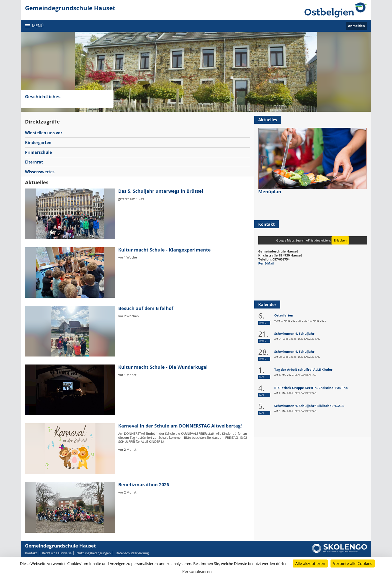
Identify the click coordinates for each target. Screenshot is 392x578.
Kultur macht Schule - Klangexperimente (164, 250)
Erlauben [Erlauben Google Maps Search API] (340, 240)
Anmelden (356, 26)
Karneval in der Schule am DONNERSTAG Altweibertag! (180, 426)
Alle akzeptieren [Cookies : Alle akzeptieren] (310, 563)
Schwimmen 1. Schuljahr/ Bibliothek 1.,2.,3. (309, 406)
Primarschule (38, 152)
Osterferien (284, 315)
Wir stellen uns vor (44, 133)
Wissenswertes (40, 172)
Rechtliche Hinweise (57, 553)
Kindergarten (38, 142)
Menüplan (270, 191)
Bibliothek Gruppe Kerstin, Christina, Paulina (311, 388)
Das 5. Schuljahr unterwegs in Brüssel (161, 191)
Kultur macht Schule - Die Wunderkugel (163, 367)
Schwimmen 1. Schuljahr (294, 333)
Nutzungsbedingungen (94, 553)
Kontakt (31, 553)
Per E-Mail (266, 263)
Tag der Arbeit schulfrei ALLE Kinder (303, 369)
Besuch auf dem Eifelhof (146, 308)
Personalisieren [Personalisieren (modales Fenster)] (197, 571)
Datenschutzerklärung (132, 553)
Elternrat (34, 162)
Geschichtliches (43, 96)
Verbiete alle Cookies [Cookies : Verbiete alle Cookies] (353, 563)
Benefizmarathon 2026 (144, 484)
